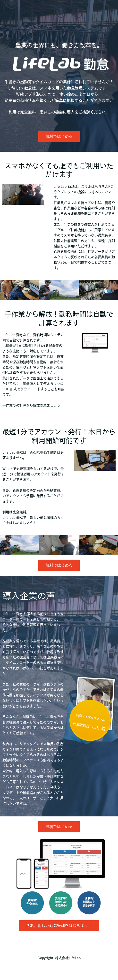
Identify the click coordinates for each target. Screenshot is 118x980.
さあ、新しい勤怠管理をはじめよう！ (59, 926)
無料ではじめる (59, 136)
